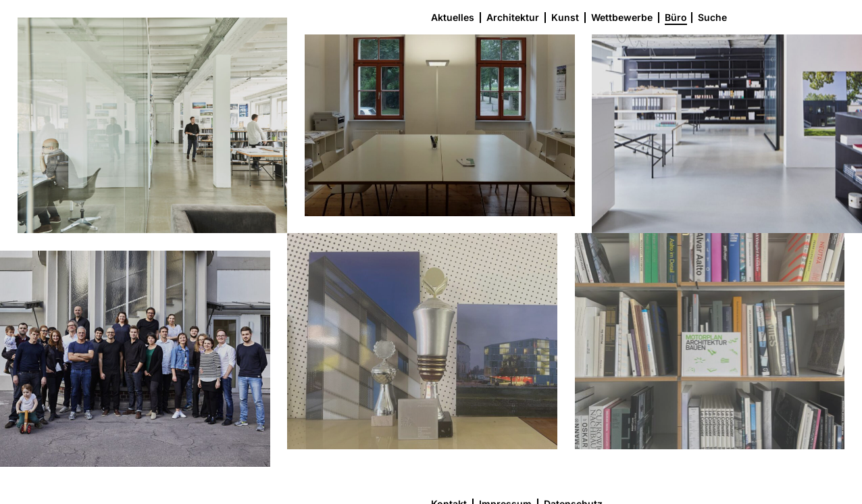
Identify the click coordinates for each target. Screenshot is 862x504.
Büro (676, 17)
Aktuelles (453, 17)
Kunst (565, 17)
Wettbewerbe (622, 17)
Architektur (513, 17)
